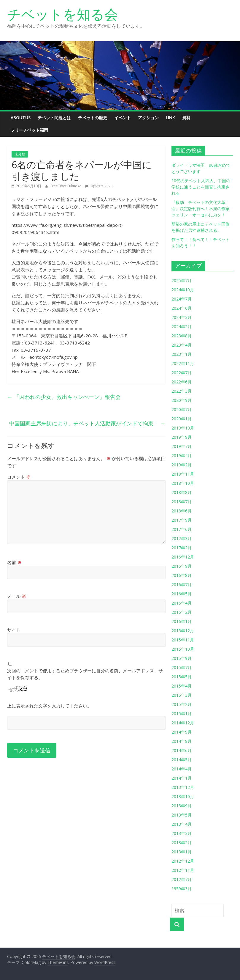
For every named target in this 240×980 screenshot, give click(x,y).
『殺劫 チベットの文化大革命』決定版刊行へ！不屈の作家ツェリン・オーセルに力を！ (201, 209)
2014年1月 (182, 778)
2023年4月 (182, 345)
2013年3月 (182, 833)
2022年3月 (182, 391)
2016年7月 (182, 585)
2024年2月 (182, 327)
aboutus (21, 118)
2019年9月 (182, 437)
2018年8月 (182, 492)
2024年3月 (182, 317)
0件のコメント (100, 186)
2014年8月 (182, 741)
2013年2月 (182, 843)
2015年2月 (182, 704)
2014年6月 (182, 750)
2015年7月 (182, 667)
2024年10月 (183, 290)
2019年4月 (182, 456)
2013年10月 (183, 796)
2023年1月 (182, 354)
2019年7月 (182, 446)
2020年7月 (182, 409)
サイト (14, 630)
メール (17, 596)
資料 (186, 118)
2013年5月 (182, 815)
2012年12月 (183, 861)
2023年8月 (182, 336)
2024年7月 (182, 299)
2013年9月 (182, 806)
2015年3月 (182, 695)
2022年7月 (182, 373)
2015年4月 (182, 686)
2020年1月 (182, 419)
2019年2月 (182, 465)
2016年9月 (182, 566)
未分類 (20, 154)
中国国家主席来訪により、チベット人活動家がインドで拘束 (87, 423)
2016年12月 (183, 557)
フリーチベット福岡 (29, 130)
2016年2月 (182, 612)
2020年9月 (182, 400)
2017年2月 (182, 548)
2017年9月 (182, 520)
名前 (14, 562)
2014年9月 (182, 732)
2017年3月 (182, 538)
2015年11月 (183, 640)
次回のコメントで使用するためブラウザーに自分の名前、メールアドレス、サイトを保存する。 (85, 674)
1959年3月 (182, 889)
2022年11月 (183, 363)
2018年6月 (182, 511)
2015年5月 (182, 677)
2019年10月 (183, 428)
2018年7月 (182, 502)
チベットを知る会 (63, 14)
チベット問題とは (54, 118)
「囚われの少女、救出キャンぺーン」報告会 (64, 397)
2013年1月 (182, 852)
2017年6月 (182, 529)
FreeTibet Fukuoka (66, 186)
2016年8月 (182, 575)
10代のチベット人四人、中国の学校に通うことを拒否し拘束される (201, 187)
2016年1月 (182, 621)
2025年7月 (182, 280)
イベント (123, 118)
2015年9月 (182, 658)
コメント (19, 477)
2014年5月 (182, 760)
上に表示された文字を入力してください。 (49, 706)
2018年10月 (183, 483)
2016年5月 (182, 594)
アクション (148, 118)
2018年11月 (183, 474)
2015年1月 (182, 714)
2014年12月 (183, 723)
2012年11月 (183, 870)
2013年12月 (183, 787)
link (170, 118)
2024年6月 (182, 308)
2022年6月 (182, 382)
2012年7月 (182, 879)
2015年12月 (183, 631)
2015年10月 (183, 649)
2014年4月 (182, 769)
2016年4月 (182, 603)
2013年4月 (182, 824)
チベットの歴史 (93, 118)
